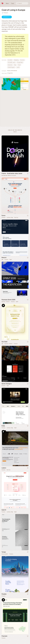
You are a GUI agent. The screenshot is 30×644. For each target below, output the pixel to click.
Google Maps (20, 62)
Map (15, 65)
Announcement (5, 554)
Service (8, 470)
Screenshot (7, 17)
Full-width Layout (11, 62)
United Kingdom (11, 67)
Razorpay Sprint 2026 (8, 300)
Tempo (4, 552)
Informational (14, 71)
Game (8, 386)
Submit (15, 132)
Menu (7, 3)
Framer (3, 305)
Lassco (4, 468)
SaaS (11, 260)
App (2, 260)
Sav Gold (4, 342)
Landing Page (10, 217)
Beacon (4, 258)
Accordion (10, 60)
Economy (22, 60)
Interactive (10, 65)
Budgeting (16, 60)
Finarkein (4, 636)
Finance (9, 71)
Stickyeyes (6, 13)
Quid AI (4, 510)
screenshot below (16, 43)
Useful (18, 67)
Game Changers (7, 384)
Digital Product (6, 302)
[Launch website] (28, 216)
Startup (16, 217)
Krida (3, 426)
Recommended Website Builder (9, 175)
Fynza (3, 215)
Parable (4, 594)
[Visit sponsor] (28, 174)
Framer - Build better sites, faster (12, 173)
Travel (19, 65)
